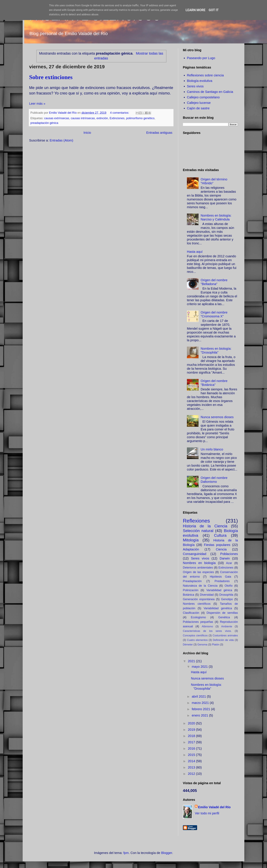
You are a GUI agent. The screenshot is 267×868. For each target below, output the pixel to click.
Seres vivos (195, 86)
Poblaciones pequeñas (198, 622)
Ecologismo (198, 617)
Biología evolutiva (200, 81)
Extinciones (117, 118)
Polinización (191, 590)
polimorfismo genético (140, 118)
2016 (192, 748)
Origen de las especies (198, 572)
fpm (126, 853)
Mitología (191, 540)
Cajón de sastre (198, 108)
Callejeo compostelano (203, 97)
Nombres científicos (197, 604)
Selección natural (198, 531)
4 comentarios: (120, 113)
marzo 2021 (201, 703)
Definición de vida (223, 640)
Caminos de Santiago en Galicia (210, 92)
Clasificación (191, 613)
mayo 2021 (200, 667)
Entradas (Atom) (61, 140)
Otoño (229, 586)
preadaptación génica (44, 123)
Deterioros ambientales (198, 568)
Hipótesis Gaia (220, 577)
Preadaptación (192, 581)
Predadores (222, 581)
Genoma (202, 645)
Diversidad (207, 595)
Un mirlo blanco (212, 449)
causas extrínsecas (57, 118)
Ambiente (227, 626)
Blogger (167, 853)
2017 (192, 742)
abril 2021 (199, 696)
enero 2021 (200, 715)
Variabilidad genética (218, 608)
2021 (192, 661)
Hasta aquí (195, 252)
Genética (224, 617)
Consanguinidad (195, 554)
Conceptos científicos (195, 635)
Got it (214, 10)
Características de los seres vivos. (207, 631)
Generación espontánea (199, 599)
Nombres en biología (199, 563)
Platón (216, 645)
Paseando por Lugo (201, 58)
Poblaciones (229, 554)
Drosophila (226, 595)
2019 (192, 730)
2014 (192, 761)
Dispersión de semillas (222, 613)
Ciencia (221, 549)
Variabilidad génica (219, 590)
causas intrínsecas (83, 118)
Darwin (225, 558)
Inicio (87, 133)
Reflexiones (196, 521)
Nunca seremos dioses (217, 417)
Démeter (188, 645)
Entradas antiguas (159, 133)
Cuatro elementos (197, 640)
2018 (192, 736)
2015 (192, 755)
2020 (192, 723)
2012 (192, 774)
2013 (192, 767)
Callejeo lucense (199, 103)
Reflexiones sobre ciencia (205, 75)
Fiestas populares (217, 545)
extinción (102, 118)
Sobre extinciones (51, 77)
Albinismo (207, 626)
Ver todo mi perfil (207, 813)
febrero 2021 (201, 709)
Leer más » (37, 104)
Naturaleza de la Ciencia (200, 586)
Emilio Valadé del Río (214, 807)
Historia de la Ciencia (205, 526)
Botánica (189, 595)
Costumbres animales (225, 635)
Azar (229, 563)
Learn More (196, 10)
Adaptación (191, 549)
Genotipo (227, 599)
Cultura (220, 535)
